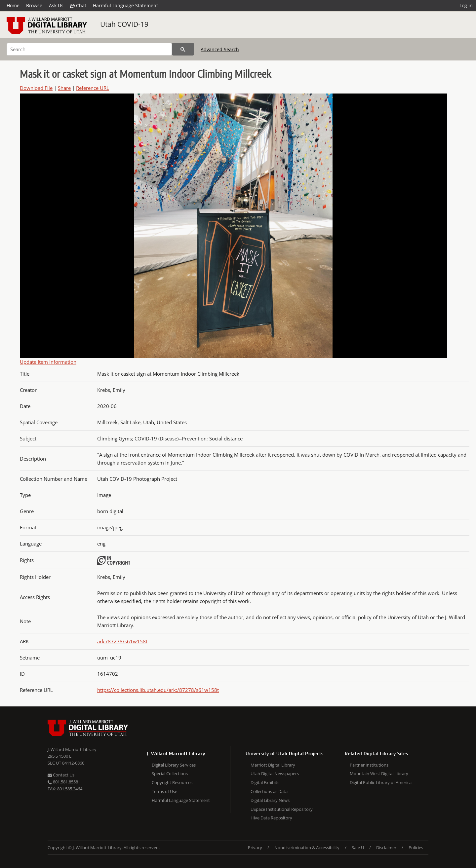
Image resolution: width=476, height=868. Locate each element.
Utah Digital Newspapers (275, 774)
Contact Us (61, 775)
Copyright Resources (172, 782)
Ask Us (56, 5)
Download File (36, 88)
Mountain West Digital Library (379, 774)
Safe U (358, 848)
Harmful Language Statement (125, 5)
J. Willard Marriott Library (72, 749)
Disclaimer (386, 848)
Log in (466, 5)
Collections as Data (269, 791)
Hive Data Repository (271, 818)
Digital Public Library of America (381, 782)
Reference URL (93, 88)
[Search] (89, 49)
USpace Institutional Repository (282, 809)
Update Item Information (48, 362)
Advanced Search (220, 49)
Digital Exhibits (265, 782)
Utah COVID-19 (124, 24)
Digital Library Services (174, 765)
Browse (34, 5)
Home (13, 5)
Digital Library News (270, 800)
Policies (416, 848)
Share (64, 88)
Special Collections (170, 774)
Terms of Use (164, 791)
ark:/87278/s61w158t (122, 641)
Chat (78, 6)
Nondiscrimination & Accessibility (307, 848)
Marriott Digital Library (273, 765)
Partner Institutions (369, 765)
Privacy (255, 848)
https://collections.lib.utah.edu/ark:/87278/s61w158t (158, 690)
